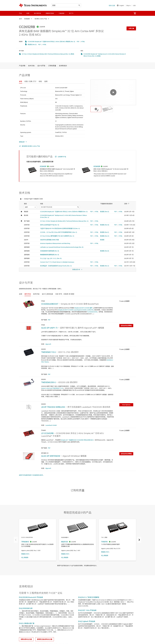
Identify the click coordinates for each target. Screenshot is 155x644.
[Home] (33, 5)
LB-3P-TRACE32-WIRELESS (53, 407)
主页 (20, 19)
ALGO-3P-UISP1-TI (49, 328)
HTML (83, 42)
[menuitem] (135, 13)
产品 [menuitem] (20, 13)
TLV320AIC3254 (92, 312)
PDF (78, 42)
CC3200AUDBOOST (50, 304)
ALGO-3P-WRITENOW (51, 456)
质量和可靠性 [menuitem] (50, 13)
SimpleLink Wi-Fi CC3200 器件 (83, 308)
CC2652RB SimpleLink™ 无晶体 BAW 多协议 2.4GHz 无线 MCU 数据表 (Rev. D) (51, 42)
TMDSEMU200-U (48, 382)
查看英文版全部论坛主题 (45, 639)
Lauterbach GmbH (51, 425)
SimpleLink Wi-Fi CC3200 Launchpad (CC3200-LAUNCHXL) (76, 310)
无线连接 (27, 19)
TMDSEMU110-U (48, 352)
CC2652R (97, 166)
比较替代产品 (62, 157)
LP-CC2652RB (47, 433)
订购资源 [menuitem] (61, 13)
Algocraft (48, 344)
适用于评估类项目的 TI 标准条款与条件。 (32, 475)
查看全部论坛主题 (26, 639)
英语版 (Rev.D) (32, 45)
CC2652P (43, 166)
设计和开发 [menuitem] (37, 13)
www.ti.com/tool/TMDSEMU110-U (52, 388)
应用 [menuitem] (28, 13)
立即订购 (131, 28)
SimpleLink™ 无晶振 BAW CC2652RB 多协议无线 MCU (77, 440)
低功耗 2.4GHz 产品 (41, 19)
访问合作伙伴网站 (126, 326)
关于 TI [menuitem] (71, 13)
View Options (126, 405)
